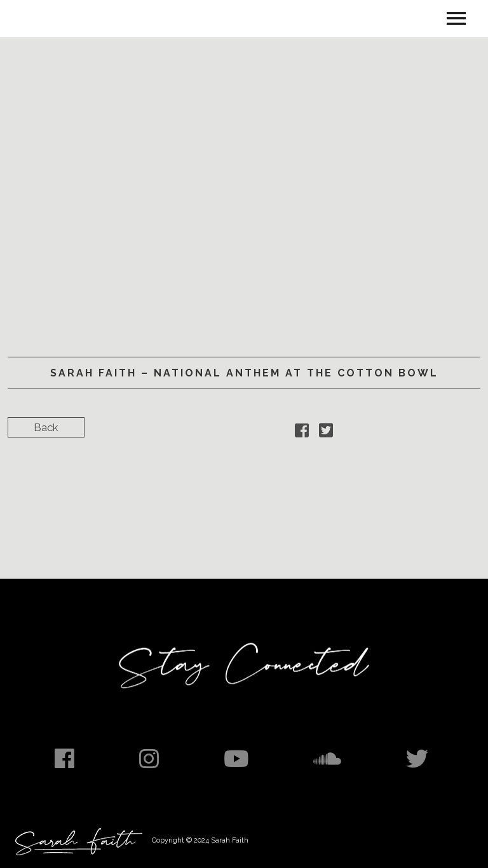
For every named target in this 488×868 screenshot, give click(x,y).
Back (46, 427)
